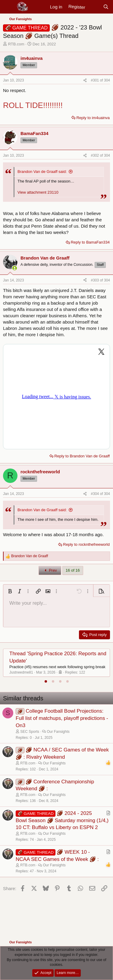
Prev (50, 570)
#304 (96, 494)
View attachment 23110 (38, 192)
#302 (96, 155)
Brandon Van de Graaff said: (42, 172)
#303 (96, 280)
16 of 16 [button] (73, 570)
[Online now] (15, 268)
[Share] (85, 80)
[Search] (106, 7)
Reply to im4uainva (93, 118)
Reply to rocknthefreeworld (86, 544)
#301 (96, 80)
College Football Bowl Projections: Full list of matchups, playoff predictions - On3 (62, 718)
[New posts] (94, 7)
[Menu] (8, 7)
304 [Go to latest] (107, 80)
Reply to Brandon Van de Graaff (82, 456)
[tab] (46, 681)
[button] (10, 591)
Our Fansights (58, 732)
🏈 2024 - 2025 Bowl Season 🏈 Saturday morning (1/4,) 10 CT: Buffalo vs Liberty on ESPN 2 (62, 820)
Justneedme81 (21, 672)
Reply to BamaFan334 (90, 242)
